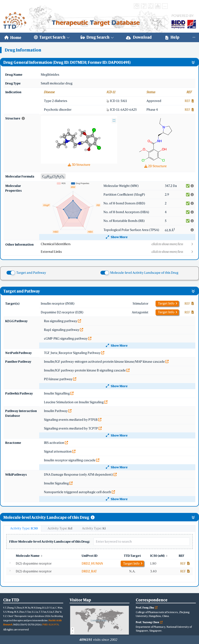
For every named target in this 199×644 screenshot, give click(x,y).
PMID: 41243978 (50, 625)
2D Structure (155, 166)
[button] (118, 244)
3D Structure (79, 165)
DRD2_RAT (89, 571)
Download (139, 37)
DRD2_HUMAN (92, 563)
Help (172, 37)
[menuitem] (13, 37)
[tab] (22, 528)
